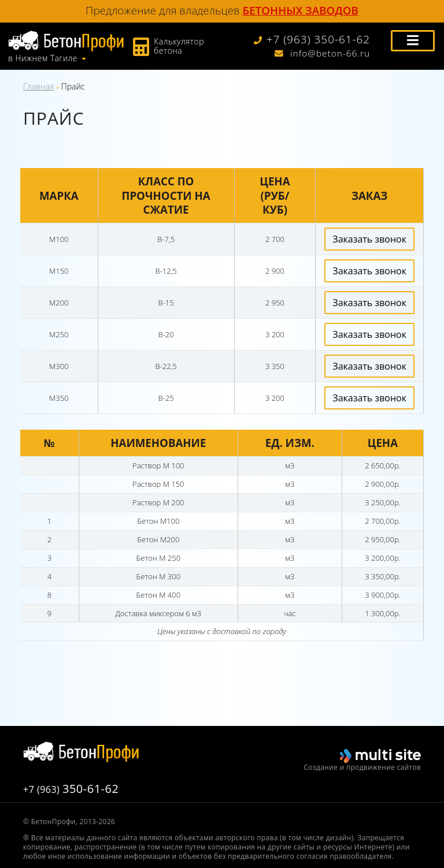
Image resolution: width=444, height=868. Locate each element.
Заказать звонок (369, 239)
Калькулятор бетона (179, 46)
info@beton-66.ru (322, 54)
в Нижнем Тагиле (43, 58)
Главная (38, 86)
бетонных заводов (301, 10)
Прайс (73, 86)
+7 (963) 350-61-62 (312, 40)
